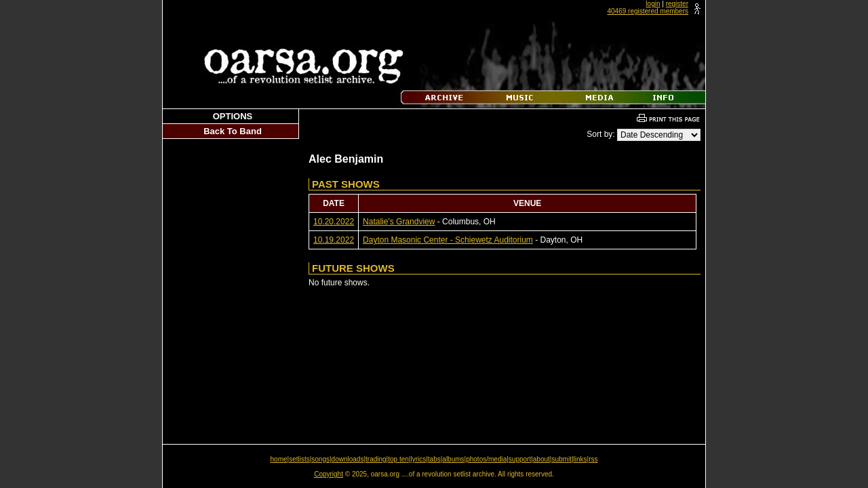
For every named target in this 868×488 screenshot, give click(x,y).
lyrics (418, 459)
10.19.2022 (334, 240)
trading (376, 459)
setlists (299, 459)
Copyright (329, 474)
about (541, 459)
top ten (398, 459)
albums (453, 459)
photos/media (486, 459)
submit (561, 459)
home (279, 459)
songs (320, 459)
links (580, 459)
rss (593, 459)
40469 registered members (648, 11)
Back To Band (233, 131)
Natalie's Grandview (399, 222)
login (653, 4)
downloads (348, 459)
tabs (434, 459)
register (677, 4)
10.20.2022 (334, 222)
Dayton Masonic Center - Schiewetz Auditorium (448, 240)
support (520, 459)
